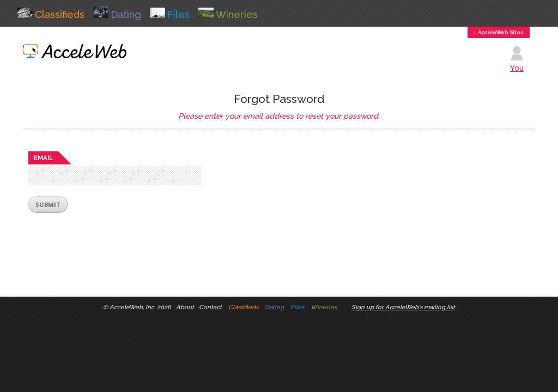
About (185, 307)
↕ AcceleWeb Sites (499, 32)
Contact (210, 307)
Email (43, 158)
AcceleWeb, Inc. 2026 (140, 307)
